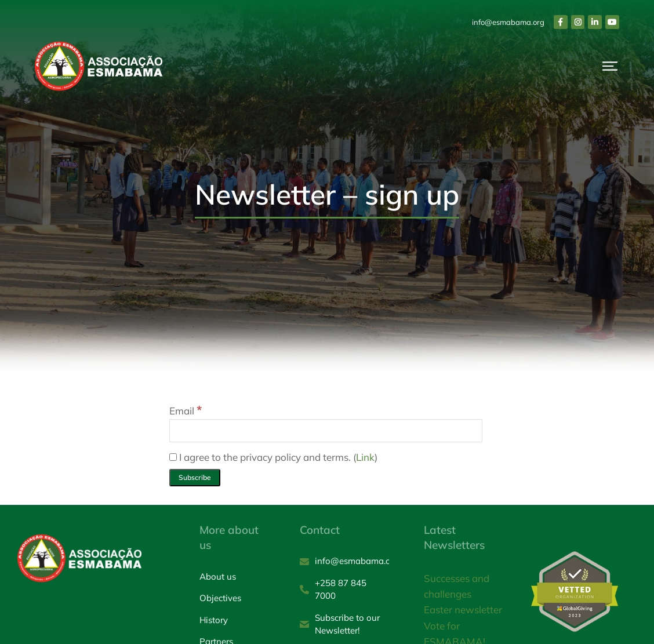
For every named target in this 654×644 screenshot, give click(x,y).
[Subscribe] (195, 478)
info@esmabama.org (508, 22)
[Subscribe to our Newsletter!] (344, 625)
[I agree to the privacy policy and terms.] (173, 457)
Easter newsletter (463, 610)
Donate (588, 72)
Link (365, 457)
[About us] (232, 577)
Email (186, 411)
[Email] (326, 431)
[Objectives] (232, 598)
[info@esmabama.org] (344, 561)
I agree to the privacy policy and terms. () (273, 457)
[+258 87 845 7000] (344, 590)
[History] (232, 621)
